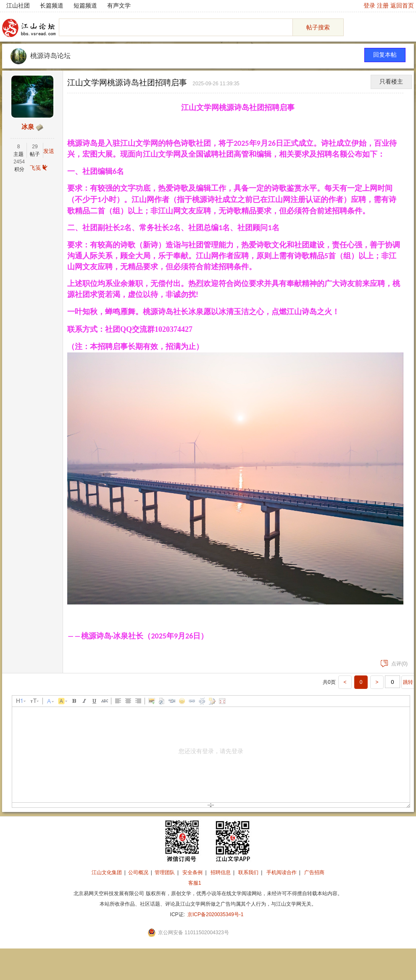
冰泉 (28, 127)
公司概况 (138, 872)
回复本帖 (385, 55)
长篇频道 (52, 5)
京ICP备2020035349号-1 (215, 914)
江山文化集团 (107, 872)
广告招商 (314, 872)
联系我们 (248, 872)
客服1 (195, 883)
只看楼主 (391, 82)
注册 (383, 5)
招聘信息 (221, 872)
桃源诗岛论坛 (50, 56)
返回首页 (402, 5)
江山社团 (18, 5)
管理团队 (165, 872)
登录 (369, 5)
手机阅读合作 (282, 872)
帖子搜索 (318, 27)
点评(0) (394, 664)
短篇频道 (85, 5)
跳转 (408, 682)
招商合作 (218, 883)
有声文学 (119, 5)
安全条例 (192, 872)
